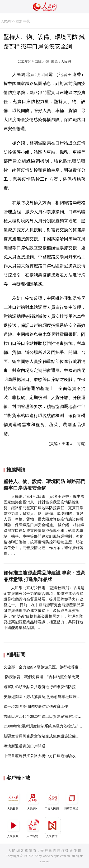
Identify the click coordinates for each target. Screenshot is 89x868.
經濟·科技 (23, 21)
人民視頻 (13, 828)
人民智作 (52, 828)
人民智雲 (33, 828)
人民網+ (33, 800)
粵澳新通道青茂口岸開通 (24, 746)
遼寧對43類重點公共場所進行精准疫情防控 (40, 687)
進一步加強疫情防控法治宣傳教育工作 (36, 706)
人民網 (6, 21)
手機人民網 (52, 800)
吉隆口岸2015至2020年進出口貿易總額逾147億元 (44, 716)
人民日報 (13, 800)
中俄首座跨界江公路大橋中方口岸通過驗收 (40, 756)
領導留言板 (72, 800)
